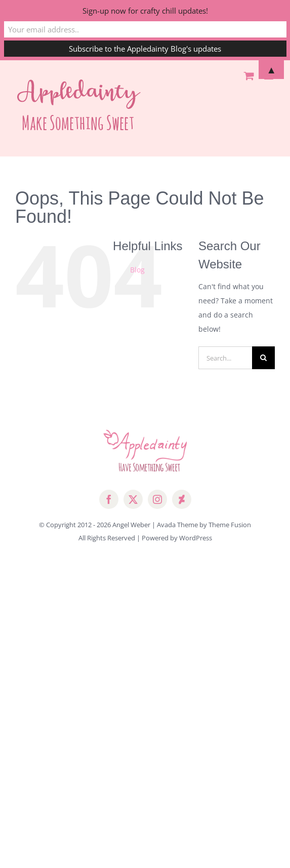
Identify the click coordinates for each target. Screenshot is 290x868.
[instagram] (157, 499)
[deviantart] (182, 499)
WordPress (196, 538)
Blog (137, 270)
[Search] (263, 358)
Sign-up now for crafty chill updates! (145, 11)
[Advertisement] (145, 641)
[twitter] (133, 499)
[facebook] (109, 499)
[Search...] (225, 358)
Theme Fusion (230, 525)
